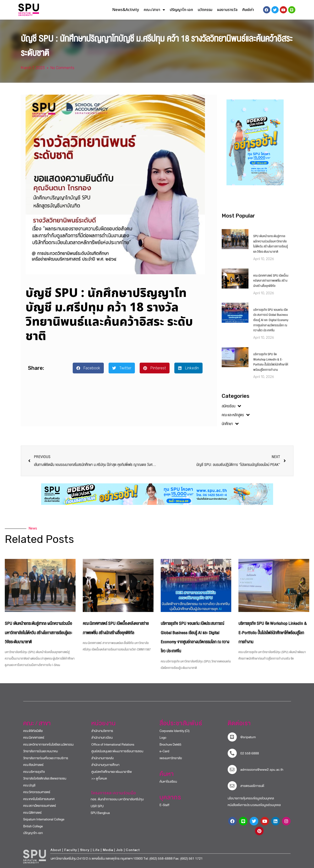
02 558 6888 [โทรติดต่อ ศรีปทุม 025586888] (250, 753)
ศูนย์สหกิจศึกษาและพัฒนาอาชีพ (112, 772)
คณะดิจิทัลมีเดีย (33, 731)
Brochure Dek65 (170, 745)
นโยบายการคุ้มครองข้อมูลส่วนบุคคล (251, 798)
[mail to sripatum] (232, 770)
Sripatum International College (44, 819)
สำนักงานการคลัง (102, 758)
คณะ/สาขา (154, 10)
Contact (133, 850)
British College (33, 826)
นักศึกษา (230, 424)
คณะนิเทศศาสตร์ (34, 738)
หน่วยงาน (104, 723)
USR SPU (95, 806)
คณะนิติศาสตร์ (32, 813)
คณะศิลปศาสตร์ (33, 765)
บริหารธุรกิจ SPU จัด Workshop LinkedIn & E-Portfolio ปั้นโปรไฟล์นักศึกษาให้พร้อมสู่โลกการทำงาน (271, 362)
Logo (163, 738)
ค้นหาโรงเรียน (168, 782)
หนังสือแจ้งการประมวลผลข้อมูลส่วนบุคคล (254, 805)
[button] (88, 368)
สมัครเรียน (231, 406)
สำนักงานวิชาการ (102, 731)
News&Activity (126, 10)
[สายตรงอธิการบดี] (232, 786)
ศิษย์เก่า (248, 10)
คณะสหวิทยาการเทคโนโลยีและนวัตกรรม (48, 745)
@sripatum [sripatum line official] (248, 737)
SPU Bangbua (98, 813)
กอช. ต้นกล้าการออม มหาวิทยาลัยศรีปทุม (115, 799)
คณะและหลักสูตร (236, 415)
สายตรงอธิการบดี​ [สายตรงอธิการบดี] (252, 786)
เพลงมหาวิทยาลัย (171, 758)
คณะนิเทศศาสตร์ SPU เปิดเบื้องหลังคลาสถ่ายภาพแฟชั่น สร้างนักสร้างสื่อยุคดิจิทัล (271, 281)
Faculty (71, 850)
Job (119, 850)
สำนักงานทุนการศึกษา (105, 765)
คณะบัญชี (29, 785)
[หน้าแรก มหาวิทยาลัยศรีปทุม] (35, 857)
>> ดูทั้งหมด (99, 778)
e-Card (164, 751)
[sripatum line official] (232, 737)
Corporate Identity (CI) (174, 731)
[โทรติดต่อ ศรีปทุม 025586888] (232, 753)
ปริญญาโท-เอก (181, 10)
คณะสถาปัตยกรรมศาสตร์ (40, 806)
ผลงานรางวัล (227, 10)
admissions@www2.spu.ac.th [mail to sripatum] (262, 770)
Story (85, 850)
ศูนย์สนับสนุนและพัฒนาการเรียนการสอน (117, 751)
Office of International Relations (113, 745)
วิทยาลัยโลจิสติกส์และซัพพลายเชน (45, 778)
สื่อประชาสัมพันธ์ (181, 723)
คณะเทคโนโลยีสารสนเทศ (39, 799)
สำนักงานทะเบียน (102, 738)
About (56, 850)
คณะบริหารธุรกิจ (34, 772)
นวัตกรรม (205, 10)
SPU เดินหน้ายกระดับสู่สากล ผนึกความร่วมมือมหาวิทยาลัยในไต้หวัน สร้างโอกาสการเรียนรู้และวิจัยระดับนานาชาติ (271, 244)
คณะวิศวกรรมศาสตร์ (37, 792)
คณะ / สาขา (37, 723)
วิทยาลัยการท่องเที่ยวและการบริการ (46, 758)
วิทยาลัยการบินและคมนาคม (41, 751)
